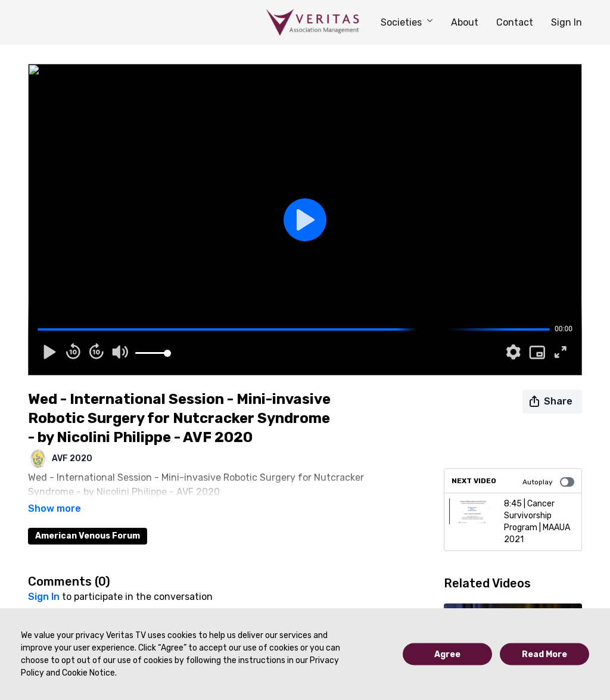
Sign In (567, 22)
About (465, 22)
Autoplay (548, 482)
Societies (407, 22)
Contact (515, 22)
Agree (447, 654)
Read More (544, 654)
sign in (44, 580)
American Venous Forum (88, 519)
